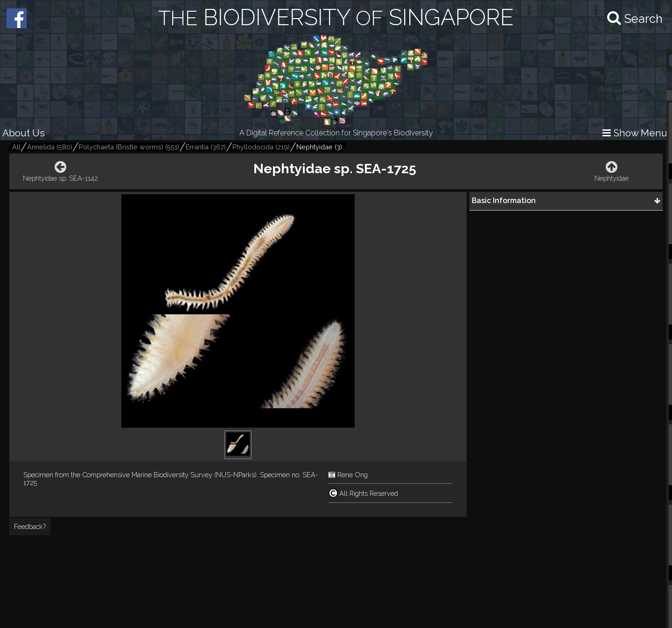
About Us (24, 133)
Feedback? (30, 526)
